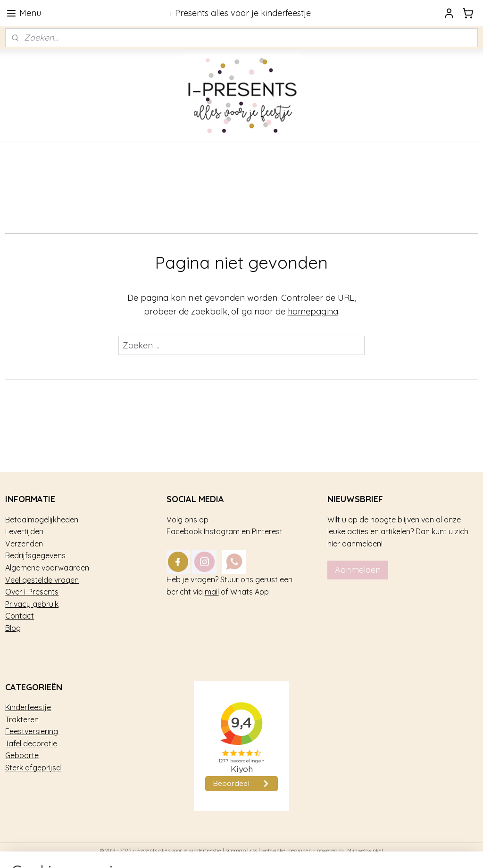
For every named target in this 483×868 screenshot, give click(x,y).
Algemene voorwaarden (47, 568)
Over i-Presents (32, 592)
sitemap (236, 851)
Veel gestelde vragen (42, 580)
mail (212, 592)
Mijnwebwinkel (365, 851)
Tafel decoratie (31, 744)
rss (254, 851)
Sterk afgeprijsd (33, 768)
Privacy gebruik (32, 604)
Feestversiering (32, 731)
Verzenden (24, 544)
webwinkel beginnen (287, 851)
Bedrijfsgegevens (35, 555)
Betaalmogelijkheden (42, 520)
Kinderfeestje (28, 707)
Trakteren (22, 719)
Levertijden (24, 531)
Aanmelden (358, 570)
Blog (13, 628)
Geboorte (22, 755)
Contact (20, 616)
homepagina (313, 312)
